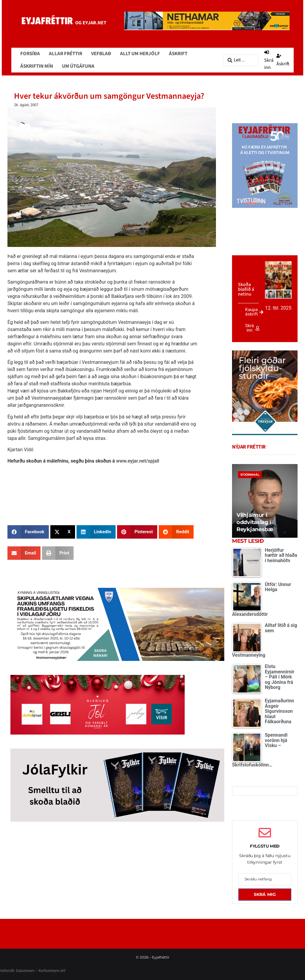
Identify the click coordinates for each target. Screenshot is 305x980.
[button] (28, 532)
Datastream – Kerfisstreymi (37, 971)
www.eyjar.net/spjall (138, 461)
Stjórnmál (250, 475)
